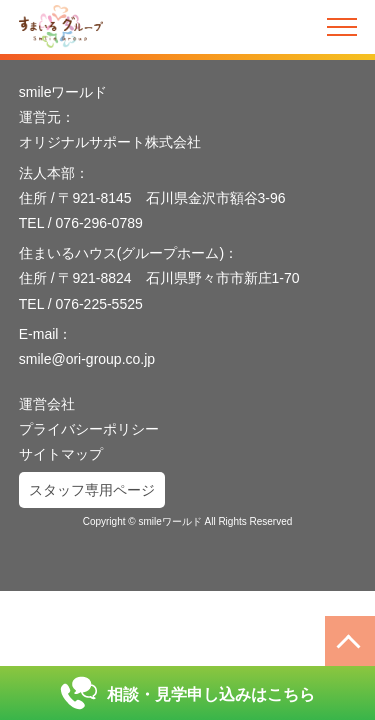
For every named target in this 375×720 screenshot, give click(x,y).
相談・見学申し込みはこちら (187, 693)
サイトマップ (61, 454)
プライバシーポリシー (89, 429)
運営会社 (47, 404)
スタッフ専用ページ (92, 490)
